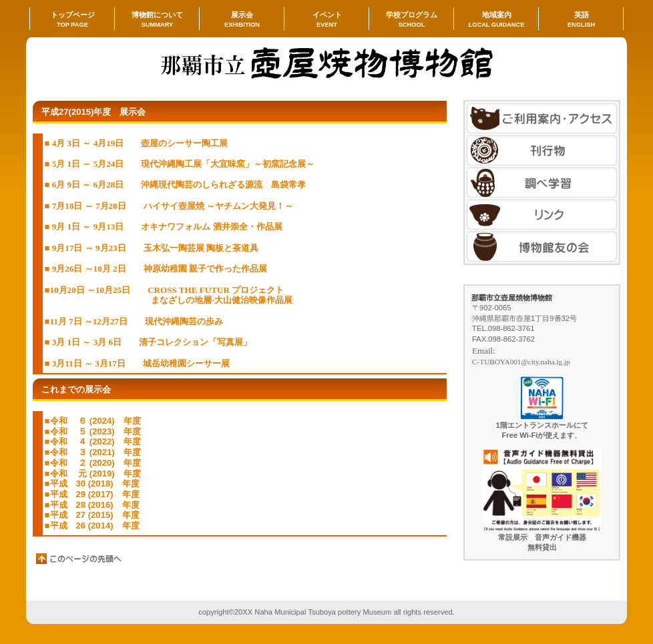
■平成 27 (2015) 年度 (92, 515)
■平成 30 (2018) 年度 (92, 484)
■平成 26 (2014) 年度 (92, 526)
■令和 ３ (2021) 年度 (93, 452)
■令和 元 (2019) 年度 (93, 473)
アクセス (542, 118)
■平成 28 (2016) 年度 (92, 505)
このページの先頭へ (79, 559)
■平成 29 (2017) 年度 (92, 494)
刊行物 (542, 150)
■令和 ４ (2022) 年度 (93, 441)
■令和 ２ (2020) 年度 (93, 463)
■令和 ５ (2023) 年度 (93, 431)
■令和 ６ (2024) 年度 (93, 421)
